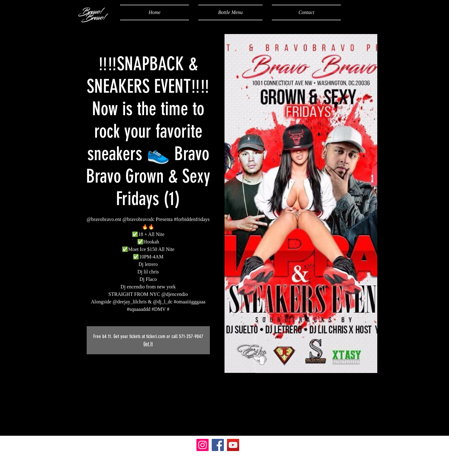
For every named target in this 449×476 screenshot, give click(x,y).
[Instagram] (203, 445)
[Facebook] (218, 445)
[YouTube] (233, 445)
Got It (148, 344)
